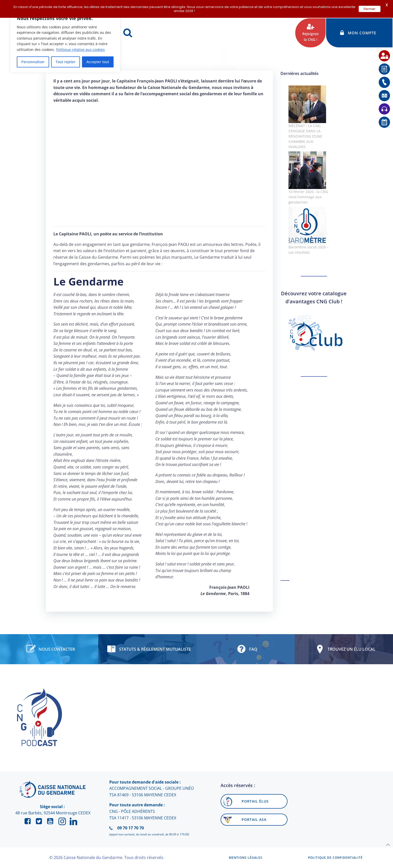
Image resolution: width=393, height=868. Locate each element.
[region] (65, 41)
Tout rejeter (66, 62)
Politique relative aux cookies (80, 50)
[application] (380, 855)
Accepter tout (98, 62)
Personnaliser (33, 62)
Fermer (370, 9)
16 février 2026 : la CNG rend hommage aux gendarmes (308, 197)
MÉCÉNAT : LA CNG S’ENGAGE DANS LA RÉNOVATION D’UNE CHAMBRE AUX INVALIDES (305, 136)
